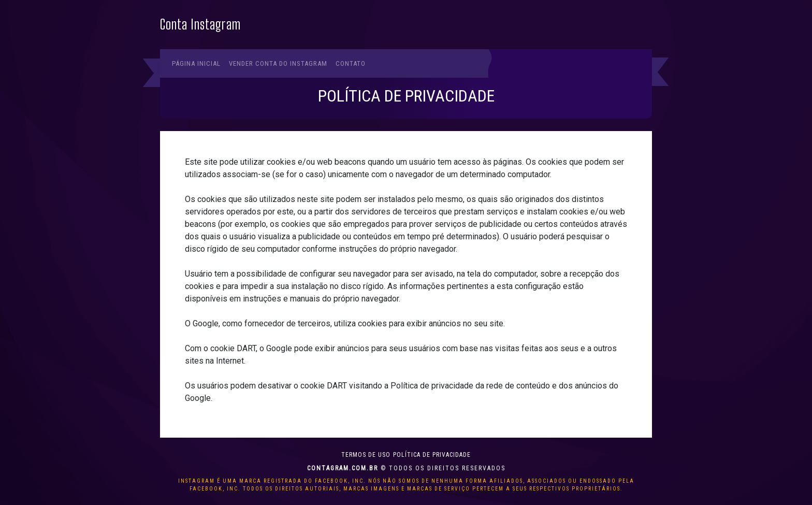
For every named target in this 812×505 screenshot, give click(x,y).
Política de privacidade (432, 455)
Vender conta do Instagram (278, 63)
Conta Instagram (200, 25)
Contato (351, 63)
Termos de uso (366, 455)
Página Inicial (196, 63)
